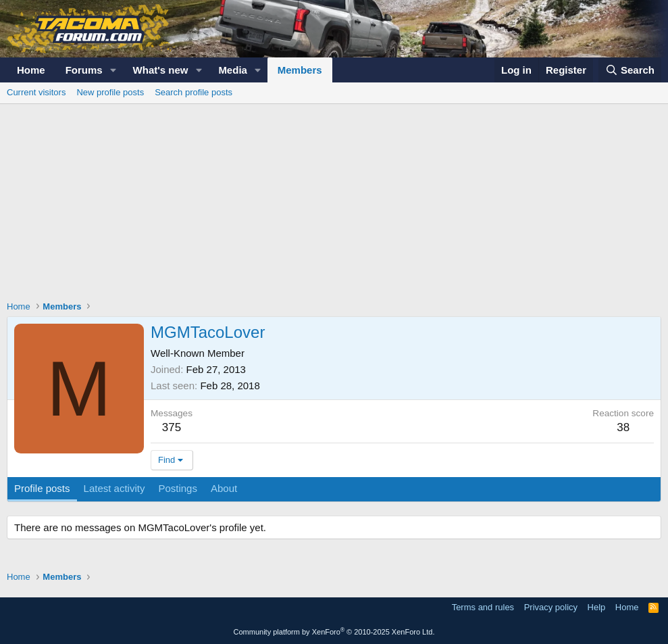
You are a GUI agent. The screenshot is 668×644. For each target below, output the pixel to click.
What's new (161, 70)
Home (31, 70)
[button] (113, 70)
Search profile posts (194, 92)
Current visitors (36, 92)
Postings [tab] (178, 488)
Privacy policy (551, 607)
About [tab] (224, 488)
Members (300, 70)
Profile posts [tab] (42, 488)
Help (597, 607)
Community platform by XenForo (334, 632)
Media (233, 70)
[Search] (630, 70)
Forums (84, 70)
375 (172, 427)
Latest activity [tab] (114, 488)
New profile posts (110, 92)
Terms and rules (483, 607)
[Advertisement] (334, 205)
